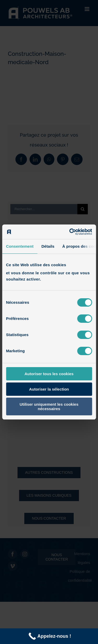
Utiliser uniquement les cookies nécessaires (49, 406)
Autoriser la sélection (49, 389)
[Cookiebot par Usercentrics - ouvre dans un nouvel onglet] (70, 232)
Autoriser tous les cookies (49, 374)
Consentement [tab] (20, 246)
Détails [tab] (48, 246)
